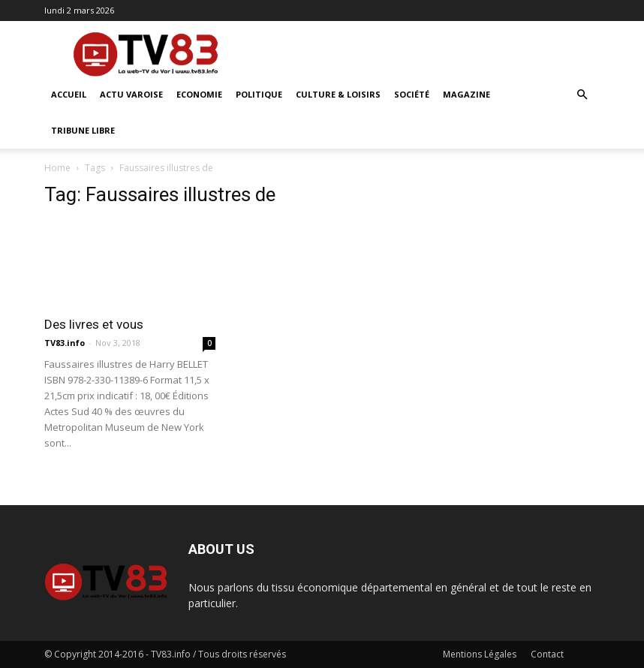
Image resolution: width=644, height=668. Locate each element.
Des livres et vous (94, 324)
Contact (547, 654)
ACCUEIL (69, 94)
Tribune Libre (83, 130)
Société (412, 94)
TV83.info (65, 343)
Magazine (466, 94)
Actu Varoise (131, 94)
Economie (199, 94)
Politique (259, 94)
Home (57, 168)
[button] (582, 95)
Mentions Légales (480, 654)
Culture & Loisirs (338, 94)
